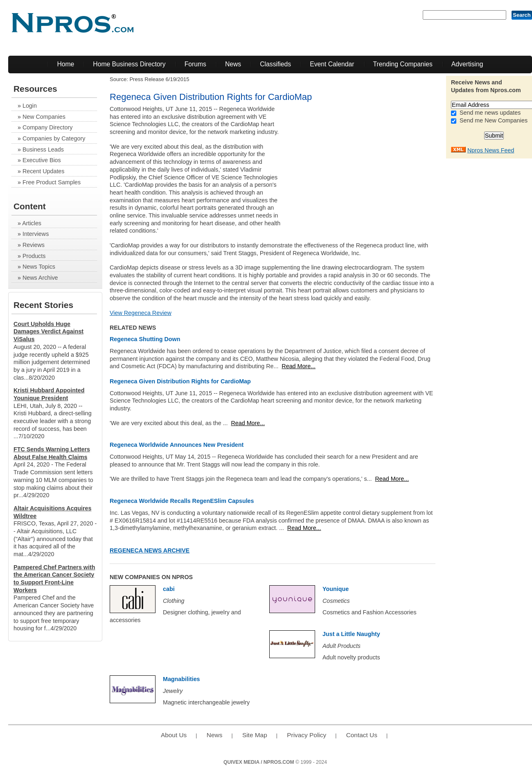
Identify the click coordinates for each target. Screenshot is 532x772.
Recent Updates (44, 171)
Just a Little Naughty (351, 634)
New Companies (44, 117)
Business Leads (43, 149)
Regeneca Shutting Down (145, 339)
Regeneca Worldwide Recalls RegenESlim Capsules (182, 501)
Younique (336, 589)
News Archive (40, 278)
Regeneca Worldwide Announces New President (177, 445)
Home (65, 64)
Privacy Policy (307, 735)
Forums (195, 64)
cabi (169, 589)
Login (30, 106)
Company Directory (47, 127)
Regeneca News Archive (150, 550)
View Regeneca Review (141, 313)
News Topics (39, 267)
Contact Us (362, 735)
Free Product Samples (52, 182)
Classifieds (275, 64)
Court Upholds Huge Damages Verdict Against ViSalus (48, 332)
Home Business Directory (129, 64)
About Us (174, 735)
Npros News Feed (491, 150)
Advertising (467, 64)
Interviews (36, 234)
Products (34, 256)
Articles (32, 223)
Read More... (299, 366)
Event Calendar (332, 64)
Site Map (255, 735)
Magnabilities (181, 679)
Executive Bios (42, 160)
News (233, 64)
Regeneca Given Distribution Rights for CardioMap (180, 381)
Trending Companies (403, 64)
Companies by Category (54, 138)
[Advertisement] (373, 163)
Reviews (34, 245)
